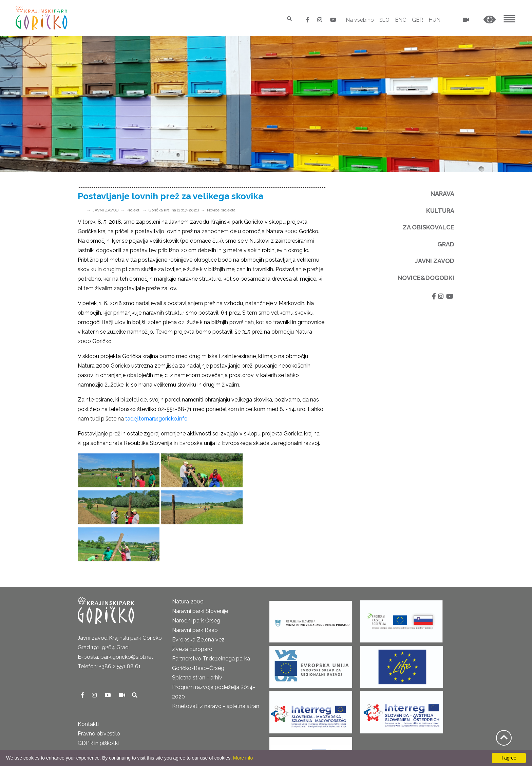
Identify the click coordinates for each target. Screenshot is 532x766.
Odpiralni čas (94, 716)
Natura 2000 (188, 565)
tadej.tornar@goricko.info (156, 419)
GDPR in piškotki (98, 706)
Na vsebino (359, 20)
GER (417, 20)
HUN (434, 20)
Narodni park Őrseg (196, 584)
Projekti (134, 210)
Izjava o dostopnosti (103, 744)
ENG (401, 20)
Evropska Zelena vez (198, 603)
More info (243, 758)
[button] (490, 20)
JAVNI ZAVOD (106, 210)
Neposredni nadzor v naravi (112, 735)
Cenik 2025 (91, 725)
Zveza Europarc (192, 612)
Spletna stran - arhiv (197, 641)
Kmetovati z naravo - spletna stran (216, 669)
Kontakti (88, 687)
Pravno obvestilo (99, 697)
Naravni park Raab (195, 593)
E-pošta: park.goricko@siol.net (116, 620)
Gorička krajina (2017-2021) (174, 210)
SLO (384, 20)
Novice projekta (221, 210)
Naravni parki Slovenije (200, 574)
